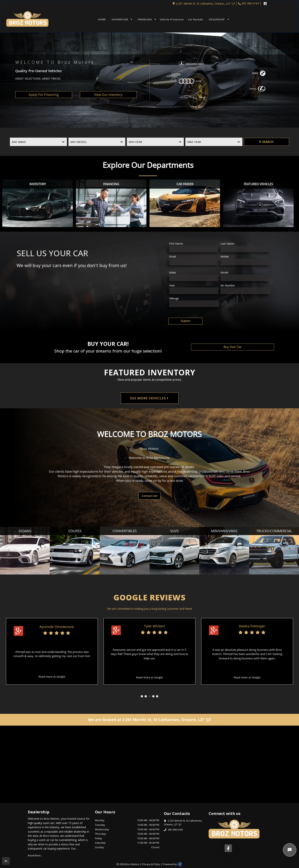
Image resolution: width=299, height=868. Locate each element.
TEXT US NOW (242, 19)
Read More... (35, 855)
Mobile (225, 256)
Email (172, 256)
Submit (186, 321)
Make (173, 272)
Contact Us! (149, 496)
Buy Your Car (232, 347)
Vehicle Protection (172, 19)
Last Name (227, 244)
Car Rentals (196, 19)
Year (172, 285)
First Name (176, 244)
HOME (102, 19)
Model (224, 272)
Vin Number (228, 285)
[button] (121, 20)
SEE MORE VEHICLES (150, 398)
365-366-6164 (248, 3)
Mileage (174, 298)
